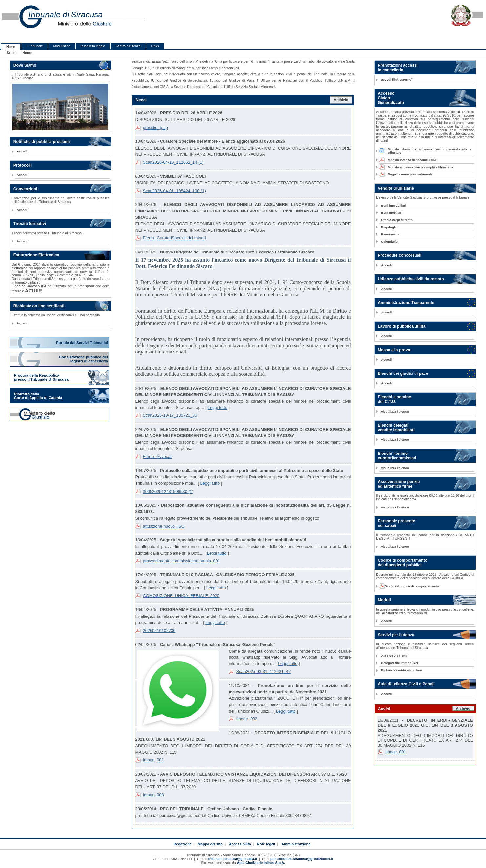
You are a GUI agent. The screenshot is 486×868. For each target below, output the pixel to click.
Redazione (182, 844)
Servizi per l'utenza (396, 635)
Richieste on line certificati (39, 306)
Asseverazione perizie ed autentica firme (399, 484)
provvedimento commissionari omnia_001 (182, 561)
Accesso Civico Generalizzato (391, 98)
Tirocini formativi (30, 224)
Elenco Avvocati (158, 457)
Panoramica (390, 234)
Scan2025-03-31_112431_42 (264, 671)
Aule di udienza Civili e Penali (406, 684)
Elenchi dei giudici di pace (403, 373)
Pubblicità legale (93, 46)
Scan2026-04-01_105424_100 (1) (174, 191)
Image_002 (247, 719)
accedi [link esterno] (397, 80)
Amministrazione (296, 844)
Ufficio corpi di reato (397, 220)
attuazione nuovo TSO (164, 526)
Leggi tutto (217, 407)
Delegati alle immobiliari (400, 663)
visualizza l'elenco (395, 411)
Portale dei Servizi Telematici (82, 343)
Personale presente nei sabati (396, 523)
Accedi (22, 151)
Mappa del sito (210, 844)
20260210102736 (159, 630)
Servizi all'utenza (128, 46)
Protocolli (23, 165)
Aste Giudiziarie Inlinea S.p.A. (261, 863)
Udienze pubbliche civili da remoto (411, 279)
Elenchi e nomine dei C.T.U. (394, 399)
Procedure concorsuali (400, 255)
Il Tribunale (34, 46)
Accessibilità (240, 844)
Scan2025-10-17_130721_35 (170, 415)
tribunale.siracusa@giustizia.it (233, 859)
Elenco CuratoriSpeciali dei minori (174, 238)
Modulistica (61, 46)
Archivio (341, 100)
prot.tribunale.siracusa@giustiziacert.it (302, 859)
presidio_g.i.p (155, 127)
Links (155, 46)
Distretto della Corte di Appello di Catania (38, 396)
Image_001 (153, 760)
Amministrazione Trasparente (406, 303)
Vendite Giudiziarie (396, 188)
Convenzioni (25, 189)
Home (11, 47)
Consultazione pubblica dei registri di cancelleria (84, 359)
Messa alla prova (394, 350)
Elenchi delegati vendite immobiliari (396, 428)
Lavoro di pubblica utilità (402, 326)
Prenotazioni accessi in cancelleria (398, 68)
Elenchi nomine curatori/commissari (397, 456)
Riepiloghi (389, 227)
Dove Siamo (25, 65)
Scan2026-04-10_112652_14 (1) (173, 162)
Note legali (266, 844)
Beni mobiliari (392, 213)
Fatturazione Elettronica (36, 255)
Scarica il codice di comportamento (410, 586)
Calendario (389, 242)
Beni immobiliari (394, 205)
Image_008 (153, 795)
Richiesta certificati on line (402, 670)
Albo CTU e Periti (394, 656)
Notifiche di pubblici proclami (42, 142)
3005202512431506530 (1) (168, 491)
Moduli (384, 600)
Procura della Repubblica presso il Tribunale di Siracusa (41, 377)
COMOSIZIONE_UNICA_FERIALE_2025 (181, 596)
